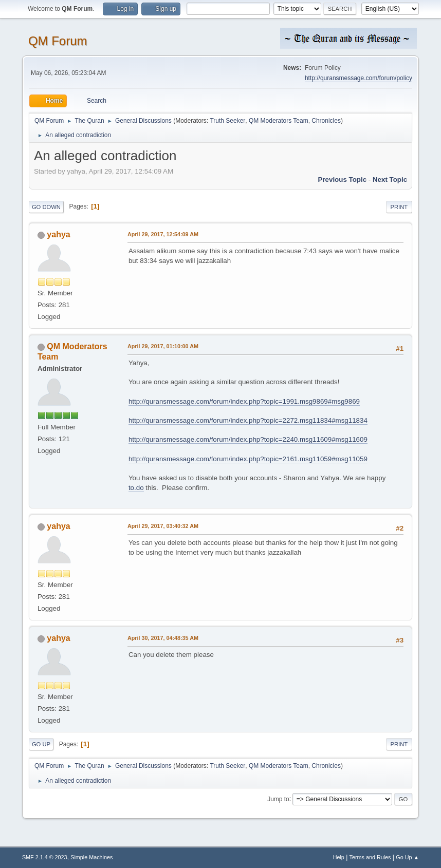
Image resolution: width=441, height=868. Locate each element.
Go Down (46, 207)
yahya (58, 234)
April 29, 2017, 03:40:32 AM (163, 526)
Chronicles (326, 121)
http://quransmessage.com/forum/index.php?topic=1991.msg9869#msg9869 (244, 401)
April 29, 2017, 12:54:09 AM (163, 234)
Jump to (278, 799)
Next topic (390, 180)
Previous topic (343, 180)
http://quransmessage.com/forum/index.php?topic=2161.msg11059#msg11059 (248, 459)
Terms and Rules (370, 857)
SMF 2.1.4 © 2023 (45, 857)
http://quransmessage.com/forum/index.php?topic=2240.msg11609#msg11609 (248, 439)
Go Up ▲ (407, 857)
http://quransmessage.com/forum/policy (359, 78)
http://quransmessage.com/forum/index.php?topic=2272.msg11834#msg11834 (248, 420)
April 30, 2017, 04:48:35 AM (163, 638)
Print (399, 207)
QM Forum (58, 41)
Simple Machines (91, 857)
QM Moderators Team (279, 121)
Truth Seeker (227, 121)
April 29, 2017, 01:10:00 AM (163, 346)
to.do (136, 488)
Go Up (41, 744)
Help (339, 857)
